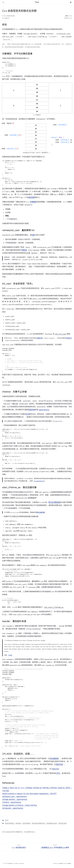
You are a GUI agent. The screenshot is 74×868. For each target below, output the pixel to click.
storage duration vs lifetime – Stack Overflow (20, 805)
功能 (33, 235)
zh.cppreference (39, 481)
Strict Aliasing (9, 823)
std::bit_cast (62, 823)
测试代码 (59, 764)
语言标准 (32, 410)
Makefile (55, 769)
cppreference (44, 410)
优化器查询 (54, 759)
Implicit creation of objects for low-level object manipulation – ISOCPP (29, 794)
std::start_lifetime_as (38, 823)
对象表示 (69, 338)
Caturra (7, 18)
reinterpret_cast (52, 823)
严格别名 (24, 250)
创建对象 (40, 338)
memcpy (18, 823)
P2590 (10, 655)
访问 (27, 414)
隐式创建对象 (41, 512)
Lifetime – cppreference (12, 802)
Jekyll (61, 863)
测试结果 (32, 197)
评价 (58, 773)
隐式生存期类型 (54, 502)
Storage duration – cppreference (15, 799)
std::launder (26, 823)
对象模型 (33, 202)
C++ (7, 820)
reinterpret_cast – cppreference (14, 796)
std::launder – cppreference (13, 808)
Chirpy (69, 863)
